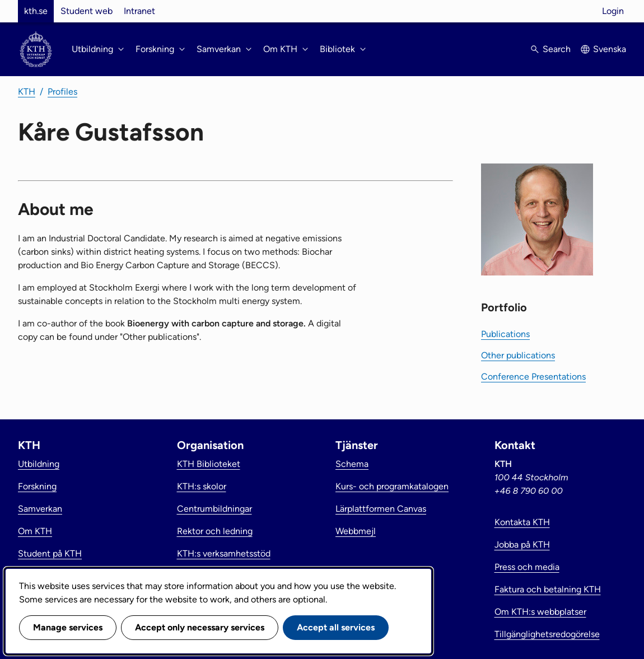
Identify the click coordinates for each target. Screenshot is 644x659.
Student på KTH (50, 553)
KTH (27, 92)
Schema (352, 464)
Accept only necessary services (200, 627)
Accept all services (336, 627)
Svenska (610, 49)
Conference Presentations (533, 377)
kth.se (36, 11)
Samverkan (40, 509)
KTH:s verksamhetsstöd (224, 553)
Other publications (518, 355)
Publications (505, 334)
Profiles (62, 92)
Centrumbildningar (214, 509)
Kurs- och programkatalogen (392, 486)
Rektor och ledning (215, 531)
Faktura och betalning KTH (548, 589)
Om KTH (35, 531)
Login (613, 11)
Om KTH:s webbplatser (540, 612)
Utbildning (39, 464)
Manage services (68, 627)
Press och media (527, 567)
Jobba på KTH (522, 545)
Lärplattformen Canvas (381, 509)
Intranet (139, 11)
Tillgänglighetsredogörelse (547, 634)
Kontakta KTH (522, 522)
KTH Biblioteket (209, 464)
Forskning (37, 486)
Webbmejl (356, 531)
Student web (87, 11)
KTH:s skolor (202, 486)
